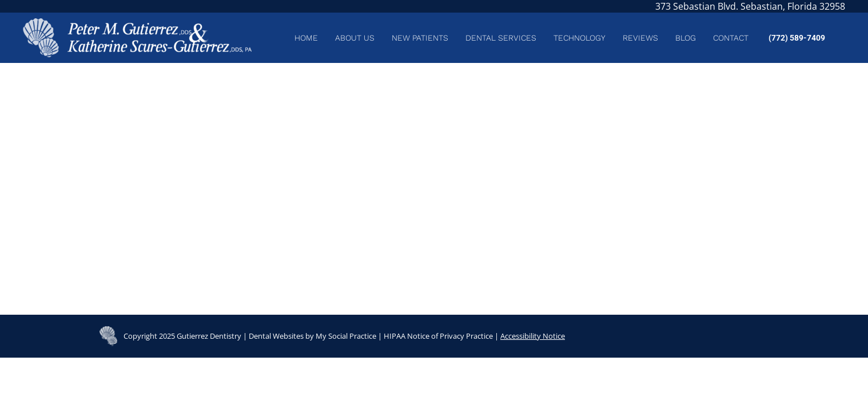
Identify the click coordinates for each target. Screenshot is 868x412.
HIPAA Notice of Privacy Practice (438, 336)
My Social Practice (345, 336)
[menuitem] (306, 38)
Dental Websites (276, 336)
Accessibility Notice (533, 336)
